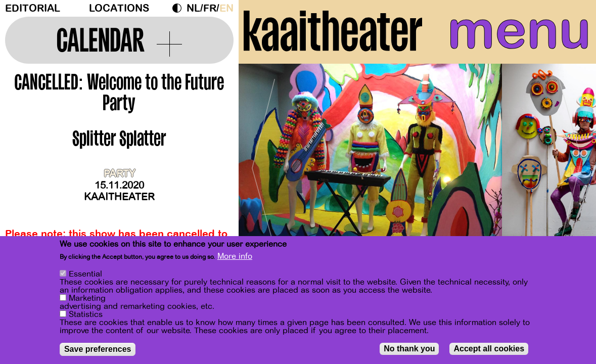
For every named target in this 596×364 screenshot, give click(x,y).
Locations (119, 8)
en (226, 8)
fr (210, 8)
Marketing (87, 298)
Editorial (33, 8)
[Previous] (264, 164)
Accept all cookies (489, 349)
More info (235, 256)
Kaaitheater (119, 197)
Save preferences (98, 349)
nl (193, 8)
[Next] (571, 164)
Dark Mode (179, 8)
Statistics (86, 314)
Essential (85, 274)
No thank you (409, 349)
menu (519, 30)
